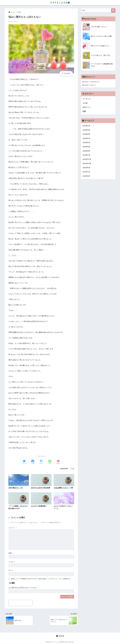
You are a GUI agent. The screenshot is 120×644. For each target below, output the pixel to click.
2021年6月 (86, 176)
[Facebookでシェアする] (33, 462)
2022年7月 (86, 138)
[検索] (113, 10)
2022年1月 (86, 155)
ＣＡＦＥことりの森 (60, 2)
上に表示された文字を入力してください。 (24, 588)
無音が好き (85, 82)
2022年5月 (86, 147)
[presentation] (20, 603)
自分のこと (87, 107)
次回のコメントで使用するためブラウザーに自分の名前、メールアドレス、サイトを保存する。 (41, 579)
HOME (60, 636)
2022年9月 (86, 130)
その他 (72, 469)
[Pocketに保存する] (58, 462)
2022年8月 (86, 134)
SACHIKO (94, 82)
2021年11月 (87, 159)
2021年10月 (87, 164)
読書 (84, 111)
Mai (92, 85)
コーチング (87, 99)
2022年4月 (86, 151)
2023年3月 (86, 126)
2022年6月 (86, 143)
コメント (13, 528)
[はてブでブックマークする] (41, 462)
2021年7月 (86, 172)
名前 (11, 553)
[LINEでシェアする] (50, 462)
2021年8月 (86, 168)
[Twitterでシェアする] (24, 462)
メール (12, 562)
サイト (11, 571)
